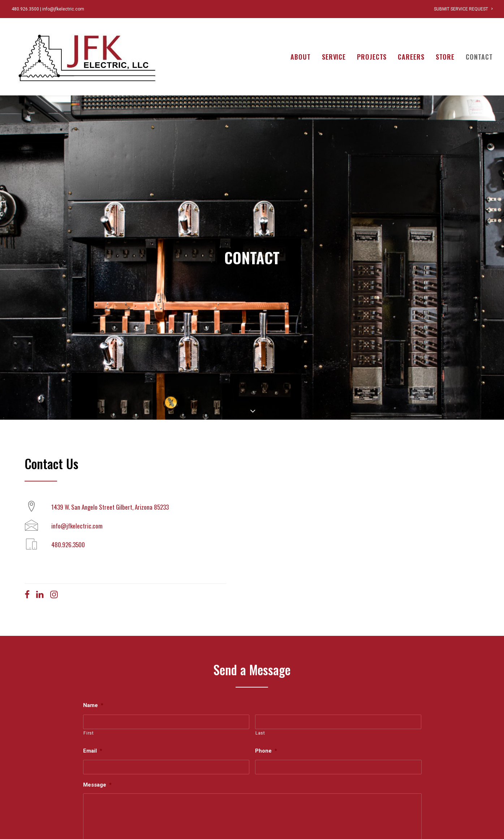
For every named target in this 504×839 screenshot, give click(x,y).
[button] (27, 535)
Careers (411, 57)
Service (334, 57)
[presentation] (138, 820)
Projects (372, 57)
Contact (479, 57)
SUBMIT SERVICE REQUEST (463, 9)
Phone (266, 689)
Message (97, 723)
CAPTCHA (97, 800)
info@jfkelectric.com (63, 9)
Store (445, 57)
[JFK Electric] (87, 57)
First (89, 672)
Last (260, 672)
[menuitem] (463, 9)
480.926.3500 (25, 9)
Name (93, 643)
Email (93, 689)
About (301, 57)
